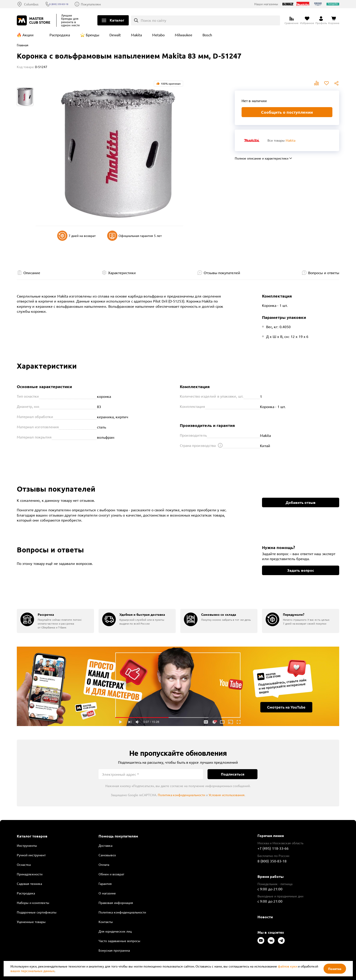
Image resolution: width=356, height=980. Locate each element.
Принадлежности (30, 874)
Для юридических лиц (115, 931)
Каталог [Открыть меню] (117, 20)
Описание (32, 273)
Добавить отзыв (301, 502)
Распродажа (60, 35)
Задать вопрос (300, 570)
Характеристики (122, 273)
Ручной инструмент (31, 855)
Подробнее (178, 686)
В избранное (326, 83)
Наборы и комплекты (33, 903)
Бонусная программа (114, 950)
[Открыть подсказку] (220, 445)
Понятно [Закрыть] (335, 969)
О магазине (107, 893)
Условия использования (227, 795)
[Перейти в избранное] (307, 20)
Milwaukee (184, 35)
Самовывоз (107, 855)
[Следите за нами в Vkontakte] (271, 941)
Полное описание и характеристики (262, 158)
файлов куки (288, 966)
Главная (23, 45)
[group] (55, 621)
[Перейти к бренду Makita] (252, 140)
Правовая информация (116, 903)
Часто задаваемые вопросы (119, 941)
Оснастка (24, 864)
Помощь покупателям (118, 836)
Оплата (104, 864)
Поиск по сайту (154, 20)
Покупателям (100, 4)
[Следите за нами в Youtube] (261, 941)
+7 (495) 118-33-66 (273, 848)
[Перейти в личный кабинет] (321, 20)
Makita (136, 35)
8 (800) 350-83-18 (65, 4)
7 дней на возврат (76, 236)
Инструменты (27, 845)
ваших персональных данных (32, 971)
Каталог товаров (32, 836)
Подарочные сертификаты (37, 912)
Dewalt (115, 35)
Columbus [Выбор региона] (31, 4)
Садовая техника (29, 884)
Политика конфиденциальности (182, 795)
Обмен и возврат (111, 874)
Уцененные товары (31, 922)
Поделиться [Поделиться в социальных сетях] (336, 83)
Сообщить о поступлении (287, 112)
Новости (265, 917)
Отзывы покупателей (222, 273)
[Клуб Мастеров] (34, 20)
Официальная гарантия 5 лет (135, 236)
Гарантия (105, 884)
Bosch (207, 35)
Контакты (106, 922)
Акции (28, 35)
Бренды (93, 35)
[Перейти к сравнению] (292, 20)
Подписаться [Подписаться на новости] (233, 774)
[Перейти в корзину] (334, 20)
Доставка (105, 845)
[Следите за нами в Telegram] (281, 941)
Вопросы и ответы (324, 273)
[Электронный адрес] (151, 774)
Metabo (158, 35)
